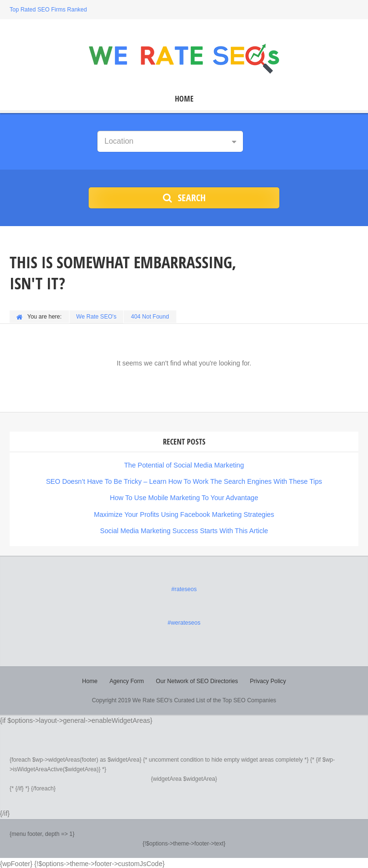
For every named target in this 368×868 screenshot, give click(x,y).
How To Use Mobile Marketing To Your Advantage (184, 497)
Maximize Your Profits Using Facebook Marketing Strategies (184, 514)
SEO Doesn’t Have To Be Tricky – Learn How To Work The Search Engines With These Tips (184, 481)
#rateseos (184, 588)
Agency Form (127, 680)
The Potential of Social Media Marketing (184, 465)
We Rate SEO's (97, 317)
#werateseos (184, 622)
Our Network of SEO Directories (197, 680)
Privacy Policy (268, 680)
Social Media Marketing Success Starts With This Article (184, 530)
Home (184, 99)
